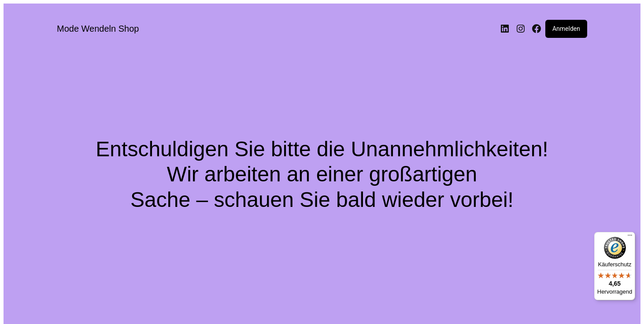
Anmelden (566, 29)
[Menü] (630, 237)
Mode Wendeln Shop (98, 29)
